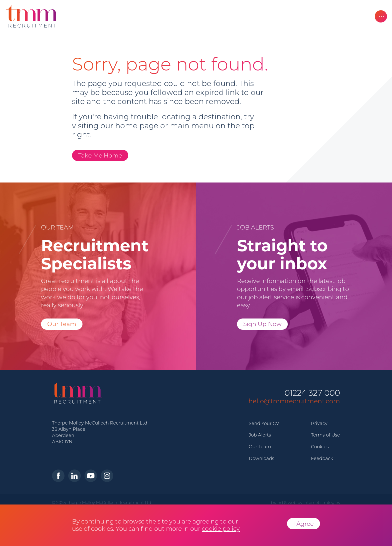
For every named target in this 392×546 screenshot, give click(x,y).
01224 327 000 (312, 393)
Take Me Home (100, 155)
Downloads (261, 458)
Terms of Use (325, 435)
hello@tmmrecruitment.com (294, 401)
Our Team (62, 324)
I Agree (303, 524)
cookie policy (221, 529)
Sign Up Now (262, 324)
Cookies (320, 447)
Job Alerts (260, 435)
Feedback (322, 458)
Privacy (319, 423)
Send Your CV (264, 423)
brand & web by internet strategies (305, 502)
